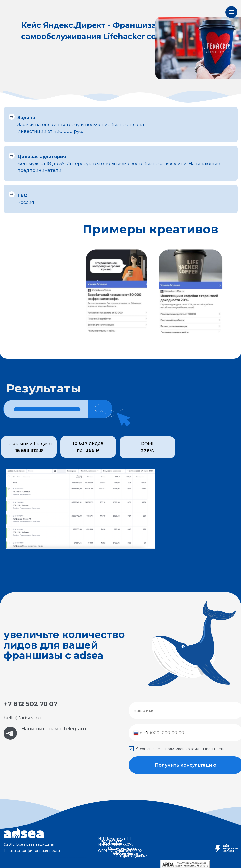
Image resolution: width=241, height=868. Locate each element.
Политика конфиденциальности (31, 851)
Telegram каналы (131, 856)
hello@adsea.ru (22, 718)
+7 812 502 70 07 (31, 704)
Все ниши (113, 843)
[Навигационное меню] (231, 12)
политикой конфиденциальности (195, 749)
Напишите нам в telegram (54, 729)
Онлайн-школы (122, 848)
